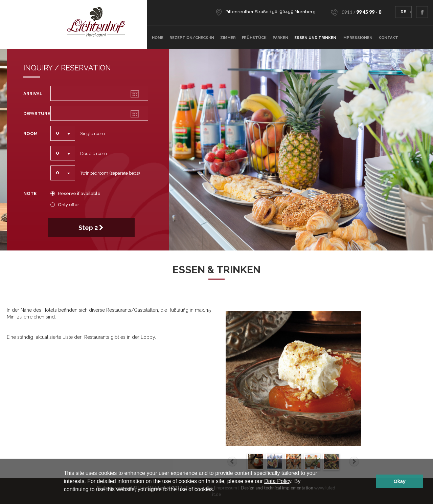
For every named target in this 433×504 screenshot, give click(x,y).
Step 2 (91, 228)
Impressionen (357, 38)
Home (158, 38)
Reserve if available (78, 194)
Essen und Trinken (315, 38)
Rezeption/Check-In (192, 38)
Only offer (67, 205)
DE (403, 12)
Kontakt (388, 38)
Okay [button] (400, 481)
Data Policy (278, 481)
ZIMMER (228, 38)
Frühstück (254, 38)
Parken (280, 38)
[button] (217, 490)
